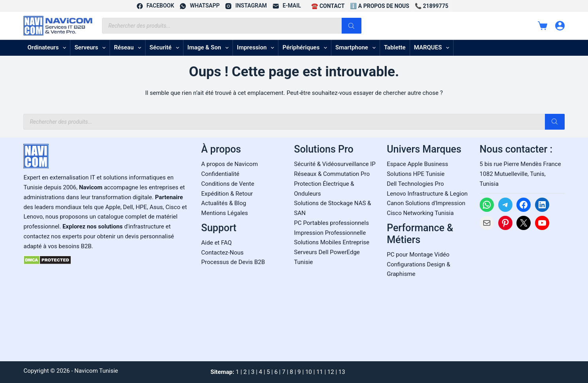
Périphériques (306, 48)
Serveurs (92, 48)
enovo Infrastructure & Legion (429, 194)
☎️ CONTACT (328, 6)
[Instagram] (246, 6)
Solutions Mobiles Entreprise (332, 242)
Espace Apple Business (417, 164)
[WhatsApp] (200, 6)
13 (342, 372)
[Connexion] (560, 26)
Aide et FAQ (216, 243)
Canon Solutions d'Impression (426, 203)
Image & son (210, 48)
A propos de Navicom (230, 164)
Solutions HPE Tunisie (416, 174)
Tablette (395, 47)
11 (320, 372)
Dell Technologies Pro (415, 184)
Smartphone (357, 48)
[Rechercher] (352, 26)
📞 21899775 (432, 6)
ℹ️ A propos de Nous (380, 6)
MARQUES (433, 48)
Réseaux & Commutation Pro (332, 174)
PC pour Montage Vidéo (418, 255)
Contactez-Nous (222, 253)
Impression (257, 48)
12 (331, 372)
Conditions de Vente (228, 184)
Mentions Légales (225, 213)
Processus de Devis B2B (233, 262)
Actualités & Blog (224, 203)
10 (309, 372)
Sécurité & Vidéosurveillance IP (335, 164)
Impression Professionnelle (330, 233)
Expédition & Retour (227, 194)
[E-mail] (287, 6)
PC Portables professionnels (332, 223)
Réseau (129, 48)
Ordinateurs (48, 48)
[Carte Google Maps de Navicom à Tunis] (522, 293)
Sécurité (166, 48)
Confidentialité (220, 174)
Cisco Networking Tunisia (420, 213)
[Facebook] (156, 6)
